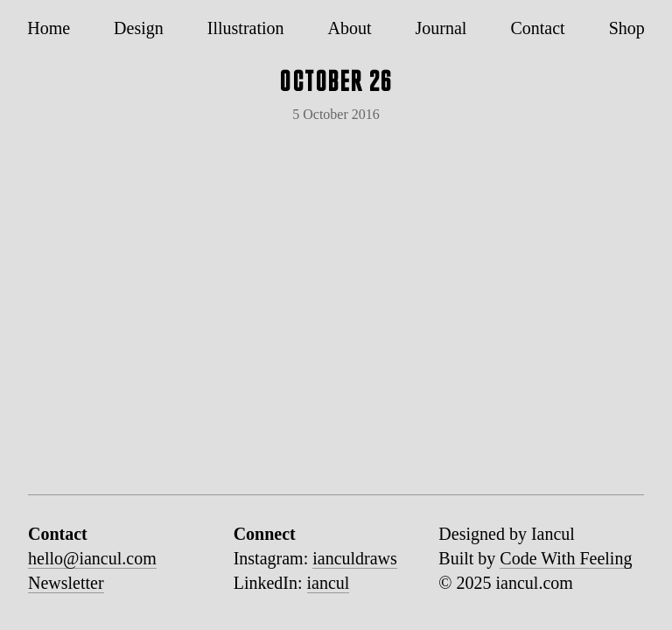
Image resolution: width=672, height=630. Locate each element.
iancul (329, 583)
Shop (627, 28)
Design (139, 28)
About (350, 28)
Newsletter (66, 583)
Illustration (246, 28)
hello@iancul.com (92, 558)
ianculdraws (355, 558)
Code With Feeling (566, 558)
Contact (537, 28)
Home (49, 28)
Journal (441, 28)
